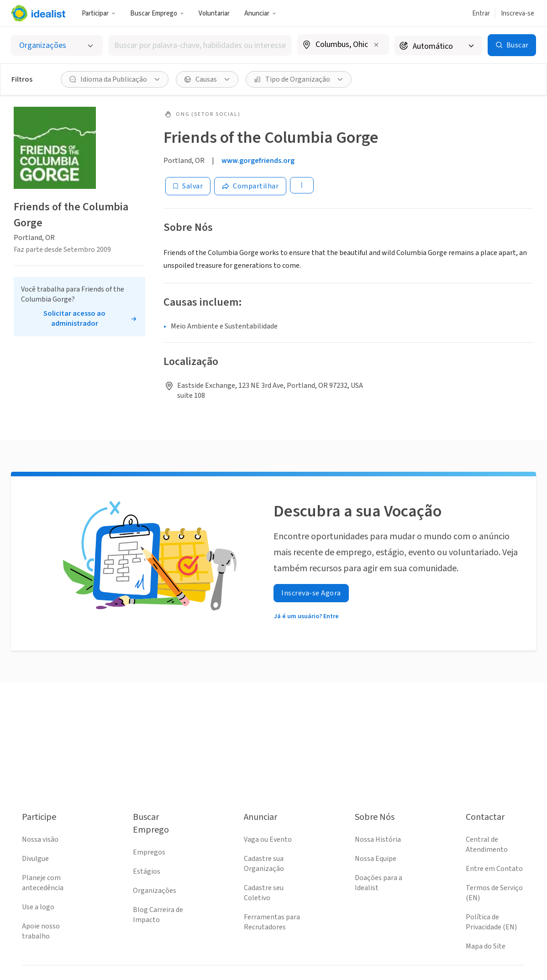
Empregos (149, 852)
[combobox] (200, 45)
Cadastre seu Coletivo (264, 893)
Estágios (147, 871)
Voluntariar (214, 13)
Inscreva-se (518, 13)
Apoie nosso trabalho (41, 931)
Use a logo (38, 907)
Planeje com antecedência (43, 883)
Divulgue (35, 859)
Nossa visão (40, 839)
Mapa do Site (486, 946)
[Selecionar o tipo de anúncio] (57, 45)
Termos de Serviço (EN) (494, 893)
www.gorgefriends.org (258, 161)
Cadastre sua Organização (264, 864)
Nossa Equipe (376, 859)
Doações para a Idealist (379, 883)
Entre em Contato (494, 869)
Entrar (481, 13)
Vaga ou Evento (268, 839)
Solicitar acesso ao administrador (74, 318)
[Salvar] (188, 186)
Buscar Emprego (157, 13)
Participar (99, 13)
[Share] (250, 186)
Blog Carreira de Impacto (158, 915)
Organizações (155, 891)
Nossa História (378, 839)
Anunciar (260, 13)
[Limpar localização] (376, 45)
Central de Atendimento (487, 844)
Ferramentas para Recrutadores (272, 922)
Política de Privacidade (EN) (491, 922)
